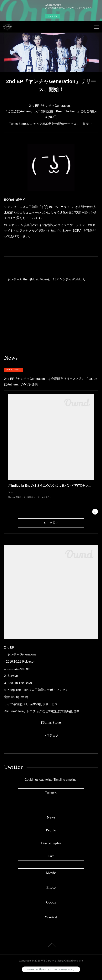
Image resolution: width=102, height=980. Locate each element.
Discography (51, 847)
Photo (51, 891)
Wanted (51, 921)
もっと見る (51, 527)
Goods (51, 906)
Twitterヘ (51, 797)
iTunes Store (51, 726)
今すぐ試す (53, 16)
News (51, 821)
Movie (51, 877)
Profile (51, 834)
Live (51, 860)
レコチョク (51, 739)
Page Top (51, 949)
